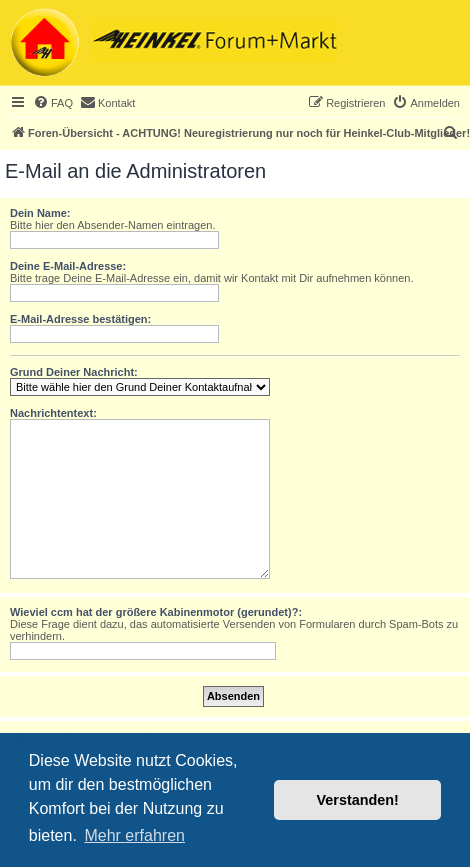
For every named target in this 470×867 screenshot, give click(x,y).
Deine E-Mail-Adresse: (68, 266)
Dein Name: (40, 213)
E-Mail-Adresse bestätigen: (80, 319)
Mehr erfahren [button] (134, 835)
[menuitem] (53, 103)
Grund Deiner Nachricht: (74, 372)
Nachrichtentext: (53, 413)
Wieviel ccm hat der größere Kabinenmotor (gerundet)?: (156, 612)
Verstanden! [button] (358, 800)
